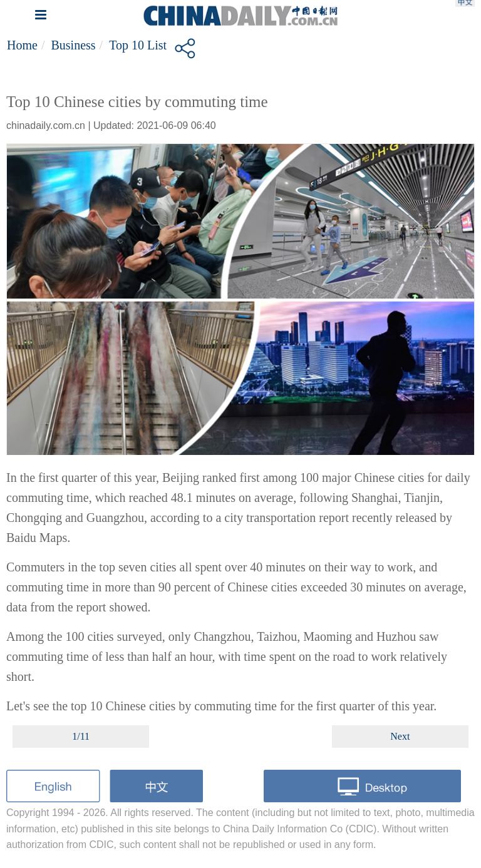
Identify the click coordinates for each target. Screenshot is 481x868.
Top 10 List (138, 45)
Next (400, 736)
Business (73, 45)
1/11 (81, 736)
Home (22, 45)
